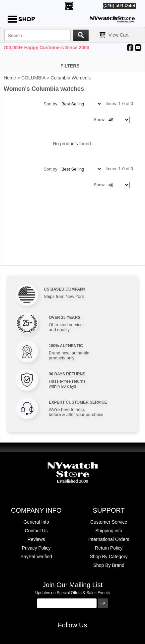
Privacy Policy (36, 548)
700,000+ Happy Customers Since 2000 (46, 48)
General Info (36, 522)
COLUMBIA (33, 78)
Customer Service (109, 522)
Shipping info (109, 531)
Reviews (36, 539)
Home (10, 78)
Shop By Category (109, 557)
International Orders (109, 539)
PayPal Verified (36, 557)
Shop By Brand (109, 565)
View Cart (118, 35)
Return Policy (109, 548)
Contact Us (36, 531)
